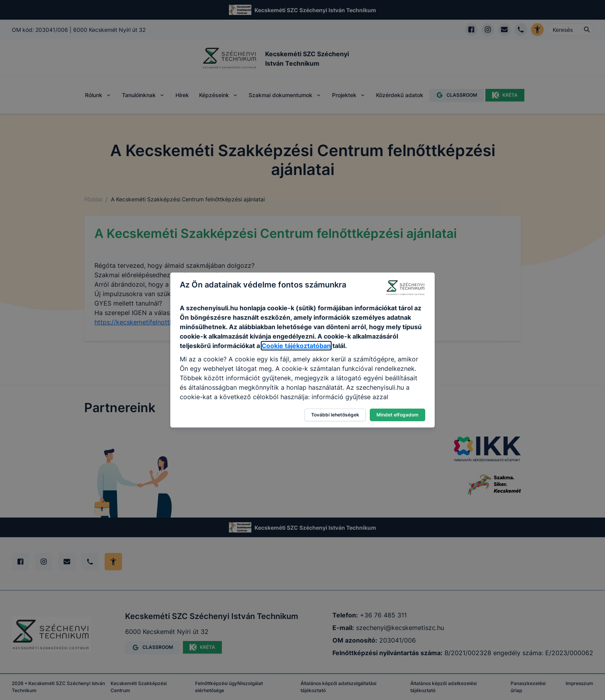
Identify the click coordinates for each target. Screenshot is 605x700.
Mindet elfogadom (397, 415)
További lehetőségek (335, 415)
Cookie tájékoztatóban (296, 346)
